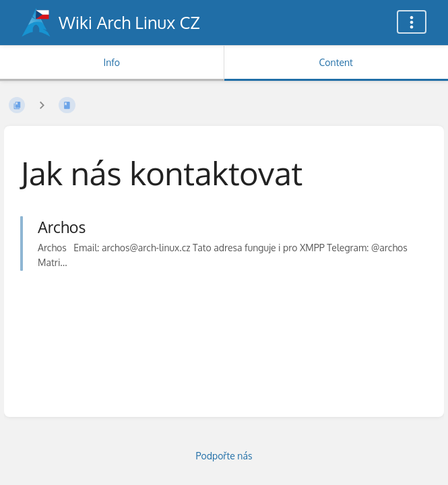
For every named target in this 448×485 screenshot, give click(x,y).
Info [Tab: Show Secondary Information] (111, 62)
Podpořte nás (224, 456)
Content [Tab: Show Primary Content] (336, 62)
